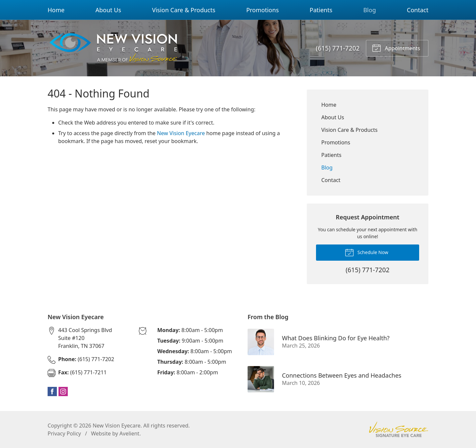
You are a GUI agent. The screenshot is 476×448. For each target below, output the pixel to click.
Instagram (63, 392)
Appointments (396, 48)
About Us (108, 10)
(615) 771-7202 (338, 48)
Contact (418, 10)
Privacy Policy (64, 433)
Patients (321, 10)
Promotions (262, 10)
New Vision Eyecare (181, 133)
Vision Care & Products (184, 10)
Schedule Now (367, 252)
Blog (370, 10)
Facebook (52, 392)
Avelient (129, 433)
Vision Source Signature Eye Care (399, 429)
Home (56, 10)
